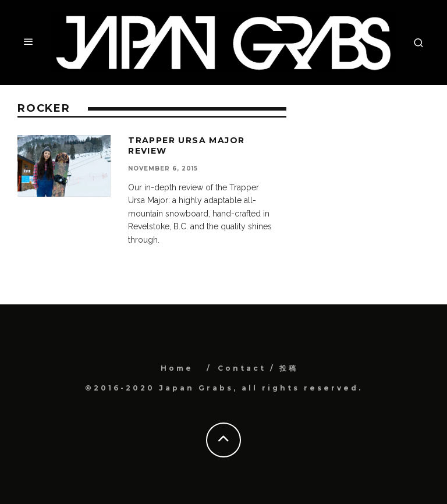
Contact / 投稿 (258, 368)
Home (177, 368)
